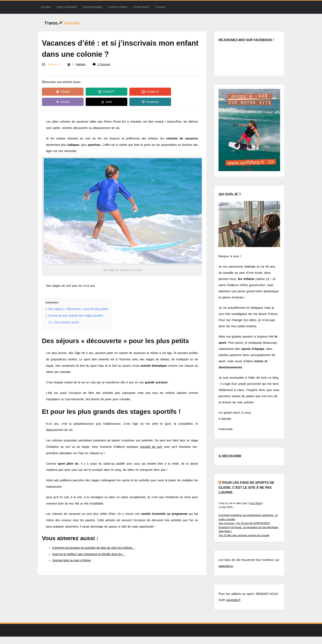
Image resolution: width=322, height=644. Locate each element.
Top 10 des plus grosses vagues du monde (244, 535)
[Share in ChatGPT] (99, 92)
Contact (160, 7)
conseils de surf (151, 447)
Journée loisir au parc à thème (71, 560)
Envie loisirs (141, 7)
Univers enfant (118, 7)
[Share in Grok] (60, 102)
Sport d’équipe (93, 7)
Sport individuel (67, 7)
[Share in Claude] (60, 92)
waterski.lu (226, 566)
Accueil (46, 7)
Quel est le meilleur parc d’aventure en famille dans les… (89, 554)
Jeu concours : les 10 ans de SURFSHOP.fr (244, 523)
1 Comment (104, 64)
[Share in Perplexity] (99, 102)
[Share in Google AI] (138, 92)
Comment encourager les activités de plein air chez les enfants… (94, 548)
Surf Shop (256, 503)
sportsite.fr (233, 600)
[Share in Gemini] (177, 92)
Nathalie (81, 64)
